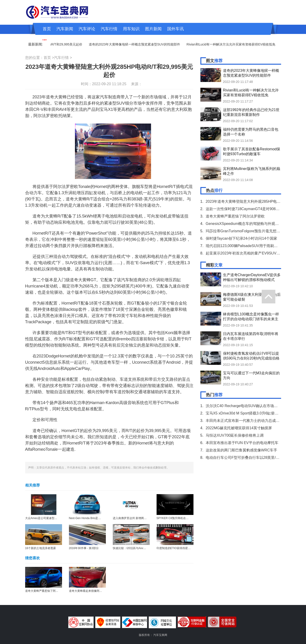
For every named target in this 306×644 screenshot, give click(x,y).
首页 (47, 29)
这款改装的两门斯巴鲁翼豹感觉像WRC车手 (241, 450)
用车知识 (131, 29)
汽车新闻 (65, 29)
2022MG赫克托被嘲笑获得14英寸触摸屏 (239, 428)
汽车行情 (109, 29)
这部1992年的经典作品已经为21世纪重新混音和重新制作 (251, 112)
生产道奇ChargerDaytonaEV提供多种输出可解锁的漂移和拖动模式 (252, 277)
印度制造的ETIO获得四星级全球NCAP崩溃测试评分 (189, 548)
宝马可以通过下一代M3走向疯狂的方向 (251, 375)
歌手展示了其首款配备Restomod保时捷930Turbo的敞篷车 (252, 151)
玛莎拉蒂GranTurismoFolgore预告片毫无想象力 (245, 231)
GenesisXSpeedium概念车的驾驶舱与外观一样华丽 (248, 224)
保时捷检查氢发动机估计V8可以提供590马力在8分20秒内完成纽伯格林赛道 (251, 356)
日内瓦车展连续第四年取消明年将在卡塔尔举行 (251, 336)
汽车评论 (87, 29)
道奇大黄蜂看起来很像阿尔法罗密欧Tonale (95, 591)
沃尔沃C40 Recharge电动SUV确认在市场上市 (244, 406)
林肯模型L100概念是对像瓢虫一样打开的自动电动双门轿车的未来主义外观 (251, 317)
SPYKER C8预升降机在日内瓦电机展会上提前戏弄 (188, 518)
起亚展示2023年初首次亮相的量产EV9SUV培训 (245, 253)
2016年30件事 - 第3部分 (84, 548)
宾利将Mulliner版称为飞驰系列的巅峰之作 (252, 171)
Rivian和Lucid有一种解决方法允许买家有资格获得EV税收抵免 (232, 44)
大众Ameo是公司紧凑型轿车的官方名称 (49, 518)
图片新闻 (153, 29)
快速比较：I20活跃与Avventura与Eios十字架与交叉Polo (147, 548)
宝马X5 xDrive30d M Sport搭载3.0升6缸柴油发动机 (248, 413)
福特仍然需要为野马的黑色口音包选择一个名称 (251, 132)
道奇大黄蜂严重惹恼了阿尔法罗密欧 (47, 591)
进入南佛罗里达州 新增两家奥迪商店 (135, 518)
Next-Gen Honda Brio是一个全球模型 (92, 518)
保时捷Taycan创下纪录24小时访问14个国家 (241, 238)
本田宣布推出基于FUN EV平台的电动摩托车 (242, 443)
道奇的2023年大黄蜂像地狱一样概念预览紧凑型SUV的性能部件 (136, 44)
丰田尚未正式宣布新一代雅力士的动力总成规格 (244, 421)
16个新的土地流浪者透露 (40, 548)
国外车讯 (175, 29)
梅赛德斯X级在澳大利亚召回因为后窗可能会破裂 (252, 297)
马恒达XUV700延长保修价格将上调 (235, 435)
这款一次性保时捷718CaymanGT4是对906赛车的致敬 (250, 209)
